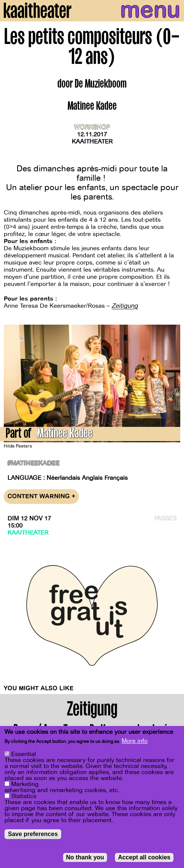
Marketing (25, 784)
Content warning (41, 497)
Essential (24, 754)
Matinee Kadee (65, 435)
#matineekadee (33, 463)
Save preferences (33, 834)
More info (135, 741)
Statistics (24, 796)
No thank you (85, 857)
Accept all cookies (144, 857)
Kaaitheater (92, 142)
